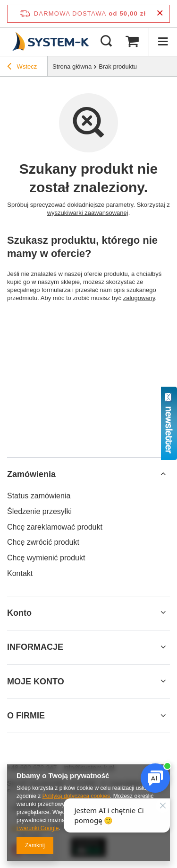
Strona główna (72, 66)
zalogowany (139, 298)
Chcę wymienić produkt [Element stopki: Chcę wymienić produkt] (46, 558)
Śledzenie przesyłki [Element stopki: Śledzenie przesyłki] (39, 511)
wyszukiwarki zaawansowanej (88, 213)
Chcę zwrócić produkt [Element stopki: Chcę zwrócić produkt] (43, 542)
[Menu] (163, 42)
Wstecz (22, 68)
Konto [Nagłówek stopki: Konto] (19, 613)
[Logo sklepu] (49, 42)
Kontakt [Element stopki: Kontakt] (20, 573)
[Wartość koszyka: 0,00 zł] (132, 42)
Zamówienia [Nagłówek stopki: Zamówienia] (31, 474)
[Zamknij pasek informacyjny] (160, 13)
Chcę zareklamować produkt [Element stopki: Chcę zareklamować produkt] (55, 527)
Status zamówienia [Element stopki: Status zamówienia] (39, 496)
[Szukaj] (106, 42)
